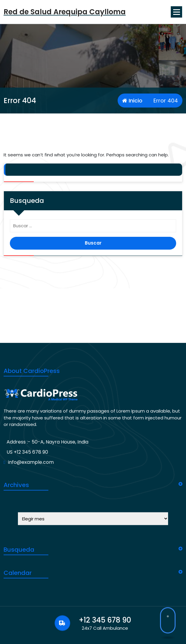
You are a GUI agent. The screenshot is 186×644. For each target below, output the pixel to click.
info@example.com (31, 549)
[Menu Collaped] (176, 12)
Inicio (132, 101)
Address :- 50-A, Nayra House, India (47, 528)
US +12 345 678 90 (27, 538)
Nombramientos (32, 170)
